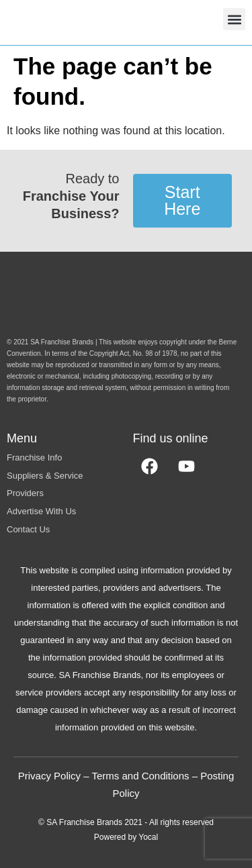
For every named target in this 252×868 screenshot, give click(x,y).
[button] (234, 19)
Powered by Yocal (126, 837)
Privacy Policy (49, 776)
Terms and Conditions (140, 776)
